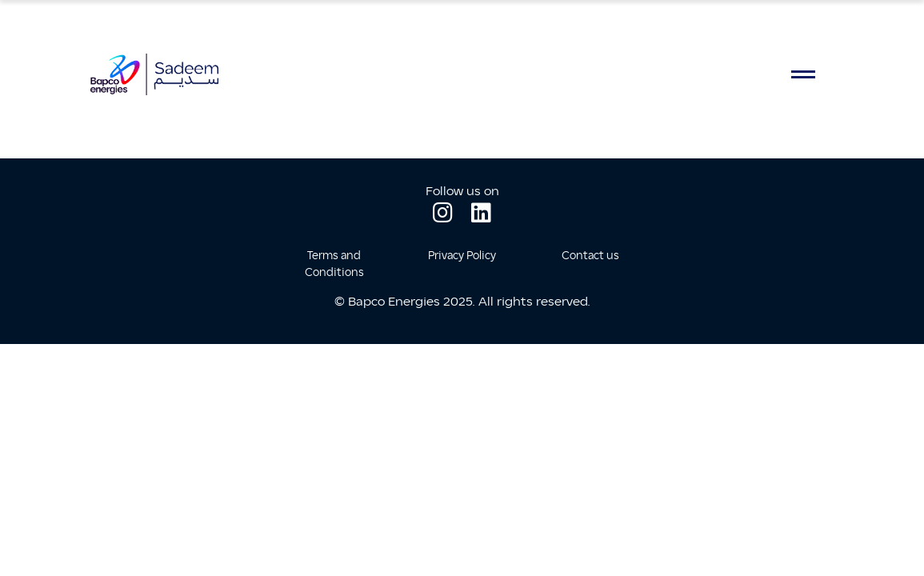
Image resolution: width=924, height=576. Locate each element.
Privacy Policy (462, 256)
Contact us (590, 256)
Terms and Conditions (334, 264)
